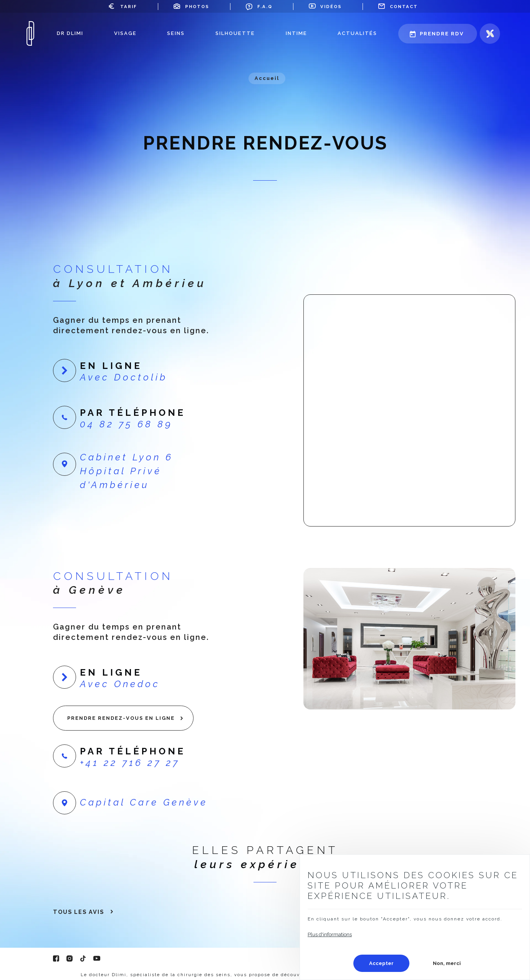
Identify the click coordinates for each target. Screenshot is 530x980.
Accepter (381, 963)
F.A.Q (265, 7)
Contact (404, 7)
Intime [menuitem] (296, 33)
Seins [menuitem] (176, 33)
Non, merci (447, 963)
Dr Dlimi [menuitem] (70, 33)
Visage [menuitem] (125, 33)
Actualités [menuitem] (357, 33)
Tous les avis (79, 912)
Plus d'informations (330, 934)
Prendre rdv (442, 34)
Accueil (267, 78)
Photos (197, 7)
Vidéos (331, 7)
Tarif (129, 7)
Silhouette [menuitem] (235, 33)
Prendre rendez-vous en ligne (121, 718)
